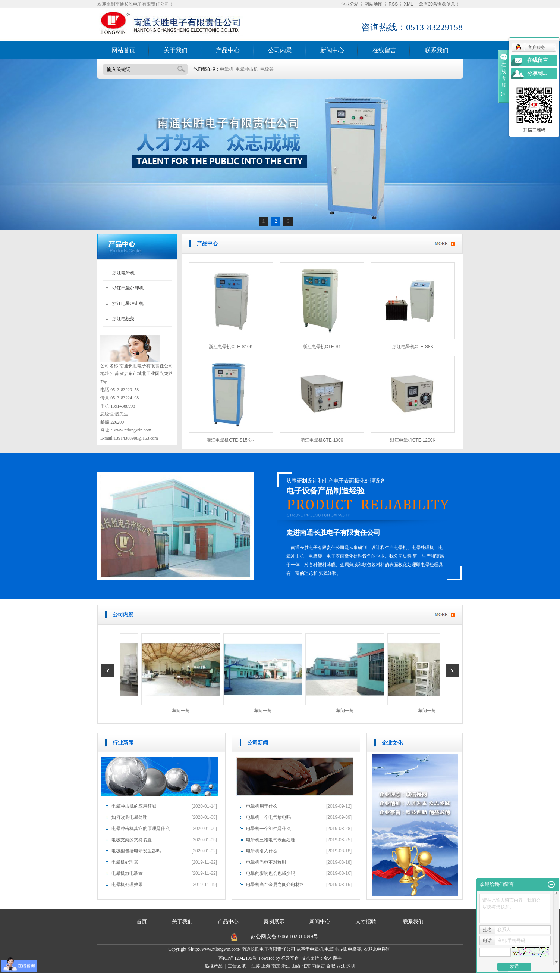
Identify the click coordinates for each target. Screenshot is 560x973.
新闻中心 (332, 50)
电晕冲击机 (247, 69)
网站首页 (123, 50)
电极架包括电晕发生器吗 (136, 851)
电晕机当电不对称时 (266, 862)
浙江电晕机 (123, 273)
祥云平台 (290, 958)
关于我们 (176, 50)
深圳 (351, 966)
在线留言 (384, 50)
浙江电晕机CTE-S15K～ (231, 440)
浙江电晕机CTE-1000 (322, 440)
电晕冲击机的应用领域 (134, 806)
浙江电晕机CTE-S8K (413, 347)
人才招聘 (366, 922)
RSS (393, 4)
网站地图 (374, 4)
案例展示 (274, 922)
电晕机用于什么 (262, 806)
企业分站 (350, 4)
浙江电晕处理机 (128, 288)
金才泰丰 (333, 958)
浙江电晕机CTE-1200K (413, 440)
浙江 (286, 966)
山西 (296, 966)
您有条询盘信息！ (439, 4)
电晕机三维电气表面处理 (271, 840)
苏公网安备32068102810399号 (284, 937)
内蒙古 (318, 966)
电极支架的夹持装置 (132, 840)
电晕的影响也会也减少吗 (271, 873)
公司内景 (280, 50)
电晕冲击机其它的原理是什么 (141, 829)
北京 (306, 966)
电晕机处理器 (125, 862)
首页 (142, 922)
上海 (266, 966)
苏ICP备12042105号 (238, 958)
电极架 (267, 69)
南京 (276, 966)
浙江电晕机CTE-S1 (322, 347)
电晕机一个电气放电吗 (268, 817)
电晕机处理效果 (127, 885)
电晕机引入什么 (262, 851)
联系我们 (437, 50)
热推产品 (214, 966)
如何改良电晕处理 (129, 817)
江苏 (256, 966)
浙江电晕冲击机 (128, 303)
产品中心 (228, 50)
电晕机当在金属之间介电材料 (275, 885)
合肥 (331, 966)
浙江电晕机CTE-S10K (231, 347)
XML (408, 4)
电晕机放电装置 (127, 873)
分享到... (537, 73)
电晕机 (227, 69)
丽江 (341, 966)
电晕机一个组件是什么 (268, 829)
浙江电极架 (123, 319)
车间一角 (182, 711)
